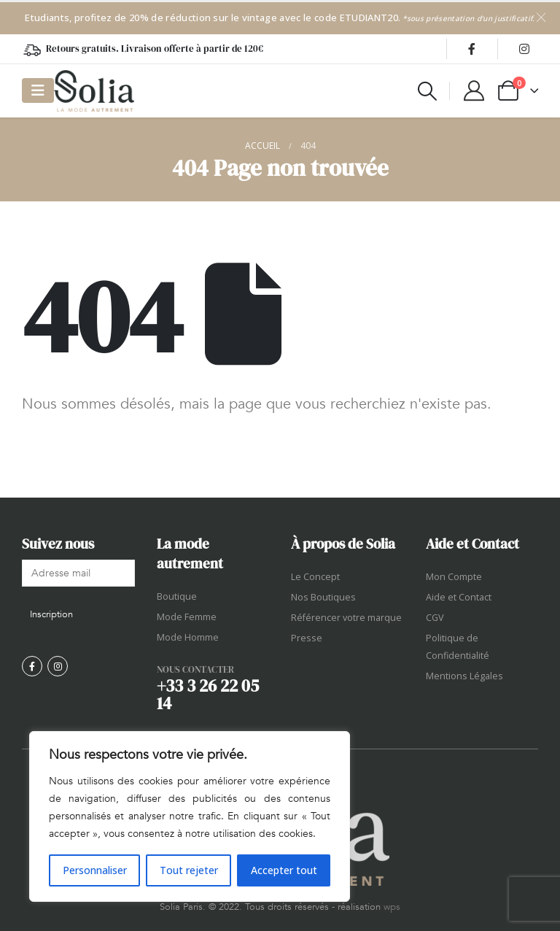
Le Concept (315, 577)
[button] (428, 91)
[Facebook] (472, 49)
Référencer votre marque (346, 618)
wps (392, 907)
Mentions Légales (464, 676)
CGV (435, 618)
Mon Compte (454, 577)
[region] (190, 816)
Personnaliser (95, 870)
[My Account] (474, 90)
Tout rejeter (189, 870)
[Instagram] (524, 49)
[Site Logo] (94, 91)
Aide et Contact (459, 597)
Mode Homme (188, 637)
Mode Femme (187, 617)
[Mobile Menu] (38, 90)
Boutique (177, 596)
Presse (307, 638)
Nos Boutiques (323, 597)
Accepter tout (284, 870)
